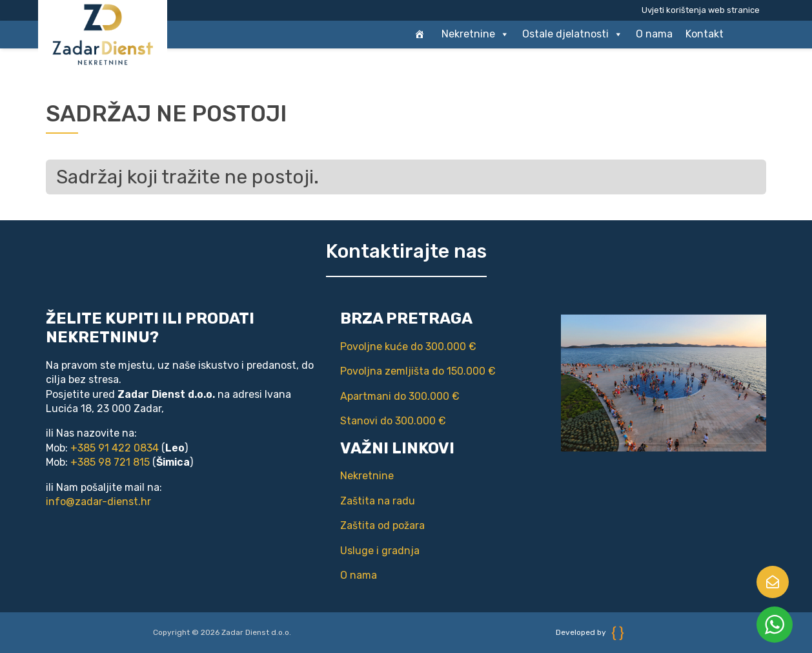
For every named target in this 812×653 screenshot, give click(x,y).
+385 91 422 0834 (115, 448)
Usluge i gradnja (380, 551)
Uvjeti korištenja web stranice (701, 10)
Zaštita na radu (378, 501)
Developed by (590, 632)
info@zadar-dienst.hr (98, 502)
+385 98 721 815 (110, 462)
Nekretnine (475, 34)
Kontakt (705, 34)
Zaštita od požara (382, 525)
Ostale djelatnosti (573, 34)
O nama (654, 34)
